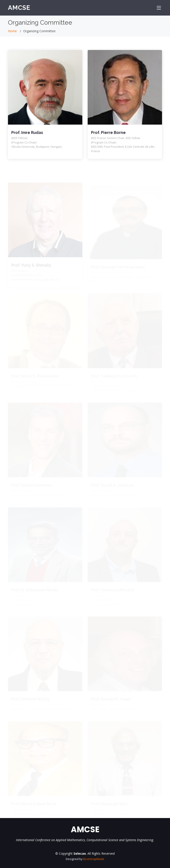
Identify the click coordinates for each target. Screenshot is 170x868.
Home (12, 31)
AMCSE (19, 8)
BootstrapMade (94, 859)
